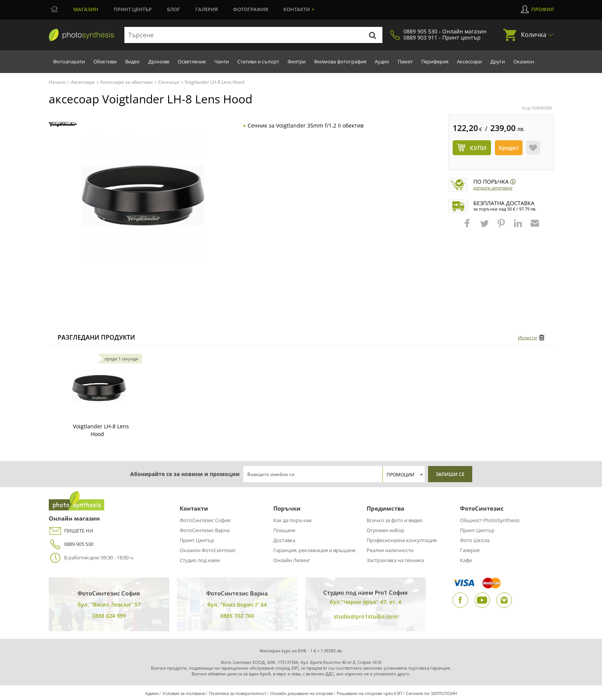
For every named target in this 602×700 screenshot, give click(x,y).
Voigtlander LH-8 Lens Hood (101, 430)
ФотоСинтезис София (205, 520)
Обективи (105, 61)
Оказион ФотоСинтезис (208, 550)
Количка (534, 35)
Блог (174, 9)
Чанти (222, 61)
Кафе (466, 560)
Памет (405, 61)
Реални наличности (390, 550)
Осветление (192, 61)
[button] (468, 227)
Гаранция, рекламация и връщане (314, 550)
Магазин (86, 9)
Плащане (284, 530)
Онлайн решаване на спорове (302, 693)
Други (498, 61)
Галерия (207, 9)
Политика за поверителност (238, 693)
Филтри (297, 61)
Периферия (435, 61)
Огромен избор (385, 530)
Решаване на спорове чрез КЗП (369, 693)
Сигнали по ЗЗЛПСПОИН (431, 693)
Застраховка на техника (395, 560)
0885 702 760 (237, 616)
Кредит (509, 148)
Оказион (524, 61)
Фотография (251, 9)
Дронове (159, 61)
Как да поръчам (293, 520)
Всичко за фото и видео (395, 520)
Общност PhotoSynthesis (490, 520)
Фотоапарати (69, 61)
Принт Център (197, 540)
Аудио (382, 61)
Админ (152, 693)
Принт (133, 9)
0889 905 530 (71, 544)
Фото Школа (475, 540)
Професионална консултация (402, 540)
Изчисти (528, 338)
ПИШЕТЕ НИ (71, 531)
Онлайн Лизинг (292, 560)
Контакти (297, 9)
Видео (132, 61)
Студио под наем (200, 560)
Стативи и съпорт (258, 61)
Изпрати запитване (493, 188)
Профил (542, 9)
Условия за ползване (184, 693)
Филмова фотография (340, 61)
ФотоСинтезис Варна (205, 530)
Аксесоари (469, 61)
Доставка (284, 540)
